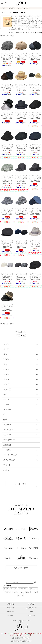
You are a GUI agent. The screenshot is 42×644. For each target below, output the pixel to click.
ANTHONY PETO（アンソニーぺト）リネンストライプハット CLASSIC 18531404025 (7, 212)
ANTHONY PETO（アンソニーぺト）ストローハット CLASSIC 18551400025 (35, 87)
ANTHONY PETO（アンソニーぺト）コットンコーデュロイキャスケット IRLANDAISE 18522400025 (21, 244)
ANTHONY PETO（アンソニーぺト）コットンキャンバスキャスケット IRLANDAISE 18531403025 (7, 244)
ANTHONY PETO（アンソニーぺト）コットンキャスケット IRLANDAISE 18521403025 (35, 276)
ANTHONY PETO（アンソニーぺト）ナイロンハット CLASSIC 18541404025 (7, 147)
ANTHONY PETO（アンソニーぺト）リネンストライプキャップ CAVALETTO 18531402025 (21, 212)
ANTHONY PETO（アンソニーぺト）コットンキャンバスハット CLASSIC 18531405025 (35, 179)
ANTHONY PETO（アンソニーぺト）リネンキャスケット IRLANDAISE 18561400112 (21, 57)
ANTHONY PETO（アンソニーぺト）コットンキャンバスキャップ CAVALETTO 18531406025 (21, 180)
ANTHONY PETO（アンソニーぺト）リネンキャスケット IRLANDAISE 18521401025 (7, 276)
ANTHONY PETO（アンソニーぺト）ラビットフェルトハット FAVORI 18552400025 (7, 87)
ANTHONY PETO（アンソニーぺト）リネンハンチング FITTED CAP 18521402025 (21, 276)
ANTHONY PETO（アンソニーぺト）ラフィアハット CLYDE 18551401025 (21, 87)
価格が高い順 (30, 32)
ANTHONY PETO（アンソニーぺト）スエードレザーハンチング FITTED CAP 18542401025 (35, 116)
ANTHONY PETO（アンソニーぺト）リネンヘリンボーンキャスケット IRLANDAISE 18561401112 (7, 58)
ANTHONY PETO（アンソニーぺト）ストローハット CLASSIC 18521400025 (35, 243)
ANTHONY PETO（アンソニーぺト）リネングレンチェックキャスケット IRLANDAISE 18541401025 (7, 180)
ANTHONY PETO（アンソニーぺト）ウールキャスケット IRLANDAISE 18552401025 (35, 57)
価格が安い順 (20, 32)
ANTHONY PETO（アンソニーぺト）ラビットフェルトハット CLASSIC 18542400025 (7, 116)
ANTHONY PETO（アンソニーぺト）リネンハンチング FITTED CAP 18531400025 (35, 212)
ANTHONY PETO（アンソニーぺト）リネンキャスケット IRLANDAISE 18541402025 (35, 147)
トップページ (4, 8)
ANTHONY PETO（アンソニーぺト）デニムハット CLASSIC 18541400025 (21, 116)
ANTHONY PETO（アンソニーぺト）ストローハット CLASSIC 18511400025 (7, 308)
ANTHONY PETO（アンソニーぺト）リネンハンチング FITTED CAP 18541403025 (21, 147)
